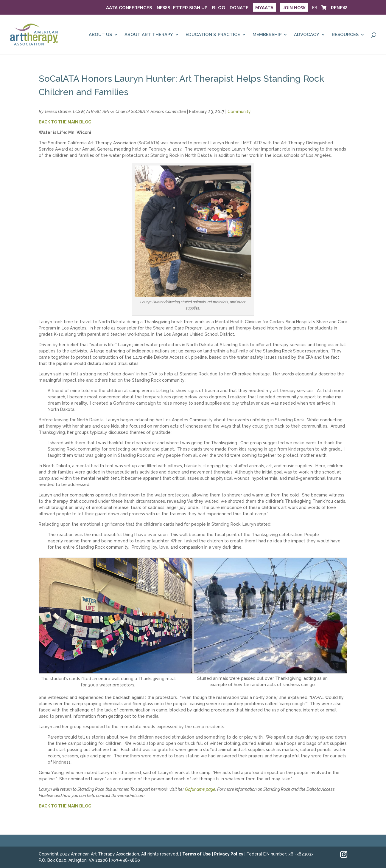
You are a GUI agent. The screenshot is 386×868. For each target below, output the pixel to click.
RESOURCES (345, 35)
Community (239, 112)
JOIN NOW (294, 8)
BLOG (219, 8)
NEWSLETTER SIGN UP (182, 8)
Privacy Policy (229, 854)
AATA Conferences (129, 8)
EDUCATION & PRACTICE (213, 35)
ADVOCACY (307, 35)
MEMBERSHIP (267, 35)
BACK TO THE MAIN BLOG (65, 122)
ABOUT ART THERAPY (149, 35)
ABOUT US (100, 35)
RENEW (339, 8)
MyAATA (264, 8)
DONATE (239, 8)
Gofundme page (200, 789)
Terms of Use (197, 854)
